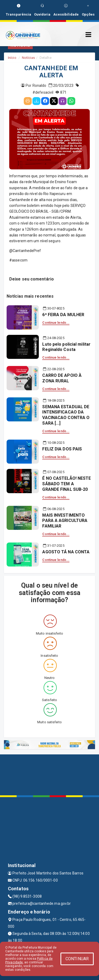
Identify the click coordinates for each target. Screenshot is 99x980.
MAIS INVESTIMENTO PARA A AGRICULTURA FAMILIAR (65, 521)
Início (12, 58)
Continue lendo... (56, 323)
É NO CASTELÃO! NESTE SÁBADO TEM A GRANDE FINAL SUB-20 (67, 484)
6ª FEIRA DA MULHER (63, 315)
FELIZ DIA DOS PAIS (62, 449)
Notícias (28, 58)
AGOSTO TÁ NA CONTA (66, 552)
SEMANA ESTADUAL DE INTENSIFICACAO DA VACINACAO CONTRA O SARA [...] (66, 415)
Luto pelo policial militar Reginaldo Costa (66, 347)
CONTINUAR (77, 959)
